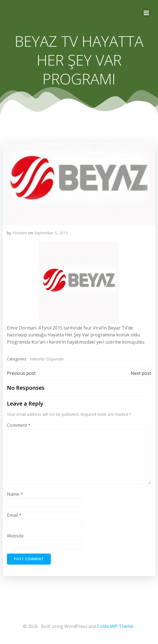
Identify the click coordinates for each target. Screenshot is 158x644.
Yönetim (20, 233)
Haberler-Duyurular (47, 359)
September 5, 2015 (51, 233)
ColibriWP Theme (115, 626)
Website (15, 536)
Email (14, 515)
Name (15, 494)
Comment (19, 425)
